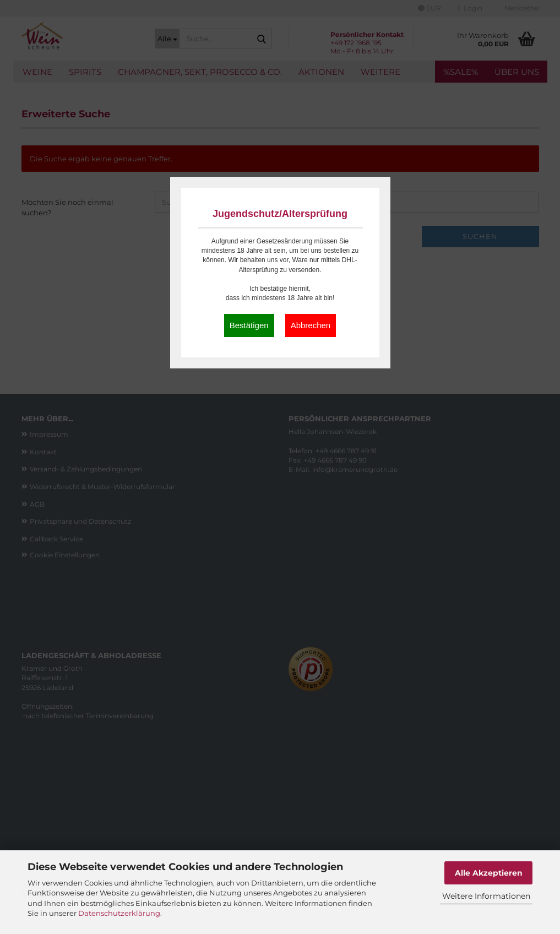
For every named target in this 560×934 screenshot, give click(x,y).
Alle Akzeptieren (489, 873)
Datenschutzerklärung (119, 913)
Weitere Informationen (486, 896)
